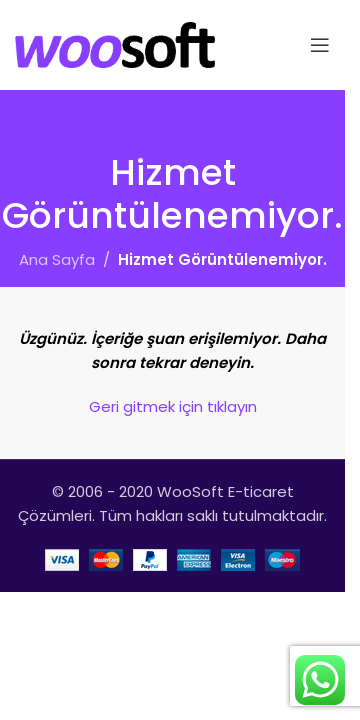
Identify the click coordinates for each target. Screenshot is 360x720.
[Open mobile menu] (320, 45)
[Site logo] (115, 43)
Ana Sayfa (57, 259)
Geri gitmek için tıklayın (173, 406)
